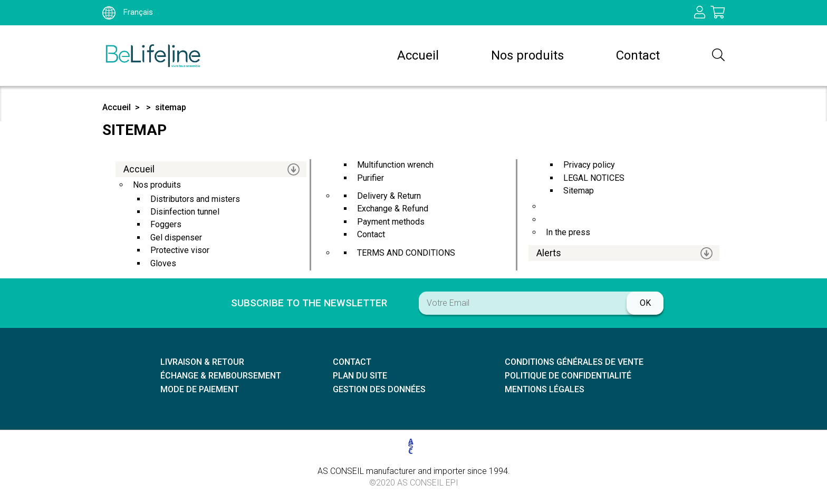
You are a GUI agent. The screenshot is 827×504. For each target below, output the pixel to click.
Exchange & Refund (393, 209)
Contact (638, 55)
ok (645, 303)
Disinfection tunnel (185, 212)
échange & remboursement (221, 376)
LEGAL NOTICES (594, 178)
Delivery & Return (389, 196)
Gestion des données (379, 389)
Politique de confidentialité (568, 376)
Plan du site (360, 376)
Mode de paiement (200, 389)
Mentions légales (545, 389)
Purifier (371, 178)
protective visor (180, 250)
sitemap (171, 107)
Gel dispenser (176, 238)
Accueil (418, 55)
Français (128, 12)
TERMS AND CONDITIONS (406, 253)
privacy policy (589, 165)
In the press (568, 232)
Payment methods (391, 222)
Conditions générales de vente (574, 362)
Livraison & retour (202, 362)
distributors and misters (195, 199)
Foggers (166, 224)
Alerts (549, 253)
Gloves (163, 263)
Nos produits (527, 55)
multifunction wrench (395, 165)
